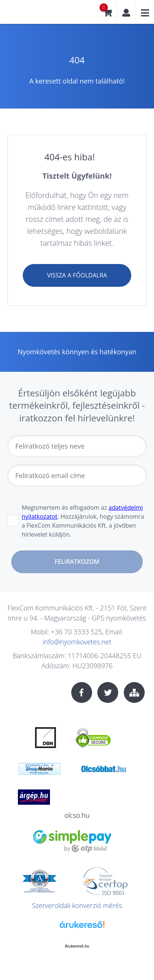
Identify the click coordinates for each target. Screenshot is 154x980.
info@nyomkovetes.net (77, 642)
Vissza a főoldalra (77, 275)
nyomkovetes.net (32, 15)
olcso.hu (77, 815)
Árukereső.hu (77, 946)
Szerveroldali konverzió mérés (77, 905)
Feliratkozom (77, 562)
